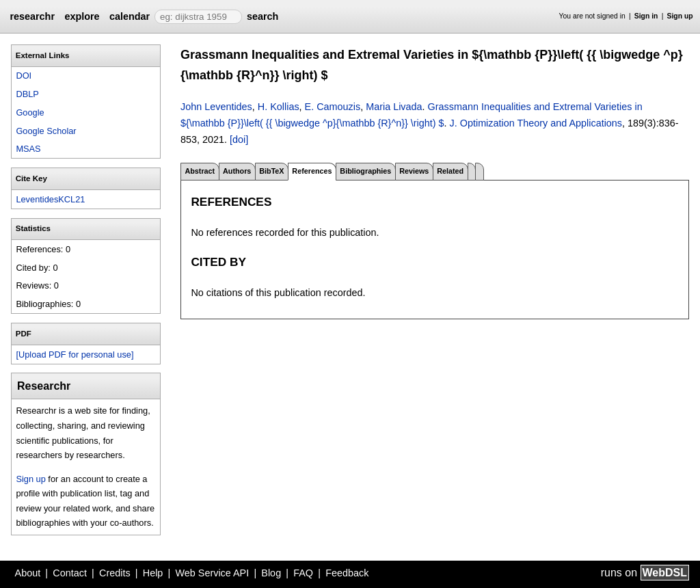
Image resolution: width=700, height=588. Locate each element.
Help (153, 573)
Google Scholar (46, 131)
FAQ (303, 573)
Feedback (347, 573)
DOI (24, 76)
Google (30, 112)
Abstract (200, 171)
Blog (271, 573)
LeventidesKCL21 (50, 199)
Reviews (414, 171)
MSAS (28, 149)
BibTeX (271, 171)
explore (82, 16)
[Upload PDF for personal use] (75, 355)
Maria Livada (394, 107)
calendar (130, 16)
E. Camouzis (333, 107)
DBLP (27, 94)
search (262, 16)
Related (450, 171)
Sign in (646, 16)
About (28, 573)
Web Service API (212, 573)
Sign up (680, 16)
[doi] (239, 139)
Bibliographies (365, 171)
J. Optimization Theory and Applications (536, 123)
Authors (237, 171)
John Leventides (216, 107)
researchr (32, 16)
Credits (115, 573)
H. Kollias (279, 107)
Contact (70, 573)
